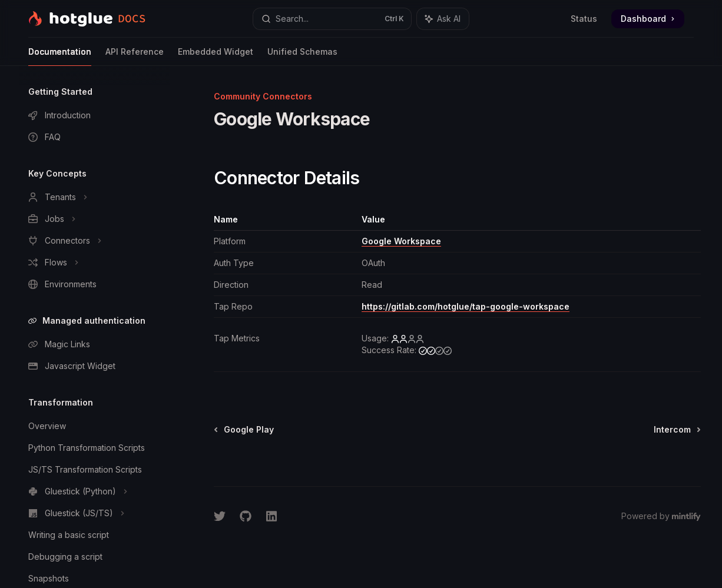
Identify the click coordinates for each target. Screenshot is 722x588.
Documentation (60, 56)
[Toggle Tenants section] (94, 197)
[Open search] (332, 19)
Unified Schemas (302, 56)
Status (584, 19)
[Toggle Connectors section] (94, 241)
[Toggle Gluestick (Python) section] (94, 491)
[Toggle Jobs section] (94, 219)
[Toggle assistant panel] (443, 19)
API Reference (135, 56)
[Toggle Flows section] (94, 263)
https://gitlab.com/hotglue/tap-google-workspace (466, 306)
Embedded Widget (216, 56)
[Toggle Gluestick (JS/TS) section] (94, 513)
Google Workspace (401, 241)
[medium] (435, 350)
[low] (408, 338)
